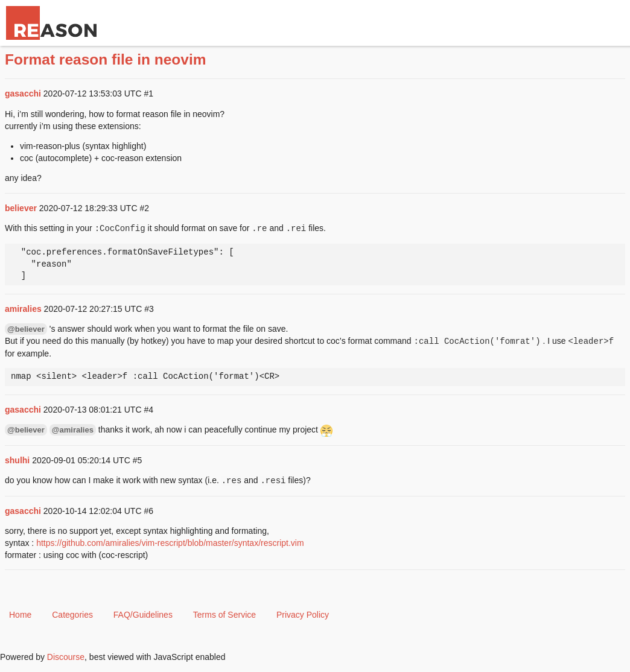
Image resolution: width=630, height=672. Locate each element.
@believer (26, 329)
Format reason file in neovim (106, 59)
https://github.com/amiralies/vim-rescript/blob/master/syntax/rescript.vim (170, 543)
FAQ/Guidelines (143, 615)
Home (20, 615)
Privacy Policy (303, 615)
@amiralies (73, 430)
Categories (72, 615)
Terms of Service (224, 615)
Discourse (66, 657)
